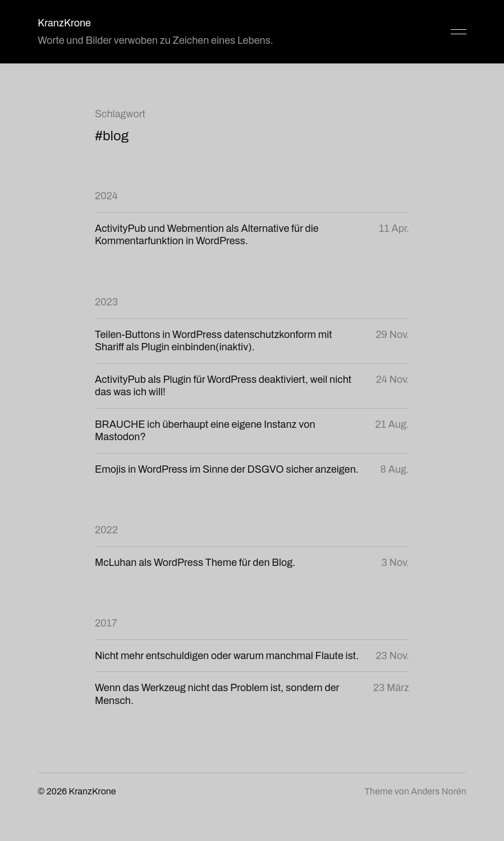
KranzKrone (64, 23)
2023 (106, 302)
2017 (106, 623)
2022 (106, 530)
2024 (106, 196)
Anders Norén (438, 791)
